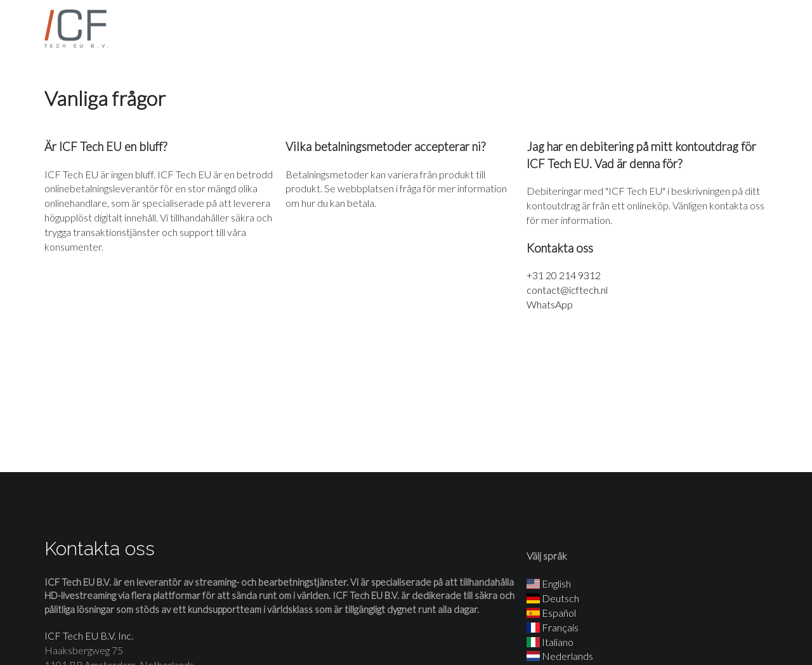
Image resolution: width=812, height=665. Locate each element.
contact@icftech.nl (567, 290)
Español (551, 613)
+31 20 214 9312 (564, 275)
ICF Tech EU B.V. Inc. (89, 635)
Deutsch (553, 598)
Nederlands (560, 656)
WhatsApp (550, 304)
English (549, 583)
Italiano (550, 642)
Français (553, 627)
